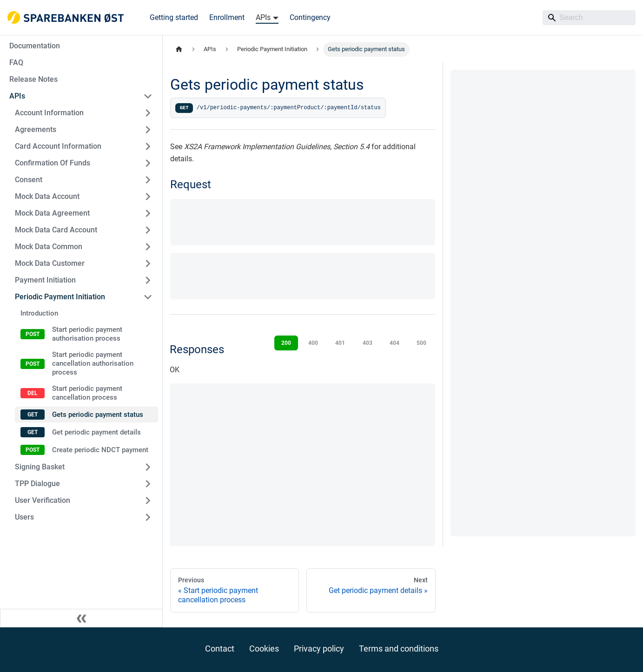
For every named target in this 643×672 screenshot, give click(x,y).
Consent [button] (29, 180)
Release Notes (33, 79)
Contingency (310, 17)
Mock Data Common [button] (49, 247)
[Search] (589, 18)
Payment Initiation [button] (45, 280)
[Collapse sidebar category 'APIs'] (148, 96)
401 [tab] (340, 343)
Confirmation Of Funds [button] (53, 163)
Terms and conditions (399, 649)
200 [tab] (286, 343)
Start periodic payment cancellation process (87, 393)
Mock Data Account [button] (47, 196)
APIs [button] (263, 17)
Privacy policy (319, 649)
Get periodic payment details (96, 432)
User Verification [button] (43, 500)
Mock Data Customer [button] (50, 263)
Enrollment (227, 17)
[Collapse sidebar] (81, 618)
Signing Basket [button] (40, 467)
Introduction (39, 313)
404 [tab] (394, 343)
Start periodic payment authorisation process (87, 334)
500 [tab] (421, 343)
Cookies (264, 649)
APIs (17, 96)
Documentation (35, 46)
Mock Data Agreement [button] (52, 213)
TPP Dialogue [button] (37, 484)
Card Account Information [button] (58, 146)
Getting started (174, 17)
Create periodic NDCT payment (100, 450)
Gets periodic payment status (98, 415)
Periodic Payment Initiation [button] (60, 297)
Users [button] (24, 517)
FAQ (16, 63)
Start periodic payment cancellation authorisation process (93, 363)
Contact (220, 649)
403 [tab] (368, 343)
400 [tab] (313, 343)
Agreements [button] (36, 129)
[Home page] (179, 49)
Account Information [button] (49, 113)
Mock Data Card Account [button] (56, 230)
